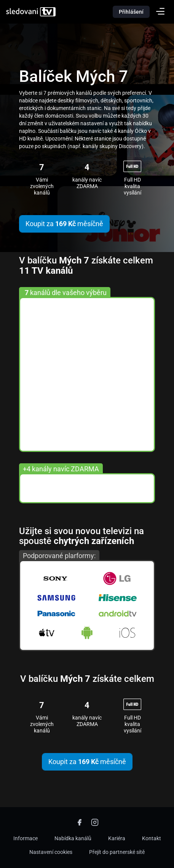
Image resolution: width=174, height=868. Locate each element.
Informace (26, 838)
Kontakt (152, 838)
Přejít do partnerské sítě (117, 852)
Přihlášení (131, 12)
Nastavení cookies (51, 852)
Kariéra (117, 838)
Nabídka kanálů (73, 838)
